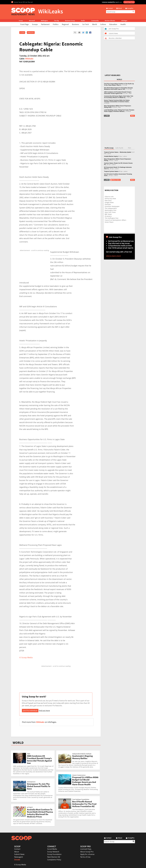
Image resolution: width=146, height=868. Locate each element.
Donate (17, 860)
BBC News (108, 214)
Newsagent (19, 857)
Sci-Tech (86, 24)
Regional (65, 24)
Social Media (52, 849)
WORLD (18, 743)
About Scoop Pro (87, 852)
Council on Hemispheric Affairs (115, 220)
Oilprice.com (109, 197)
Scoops (35, 24)
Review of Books (110, 21)
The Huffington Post (112, 218)
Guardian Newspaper (112, 206)
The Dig (56, 21)
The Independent (111, 208)
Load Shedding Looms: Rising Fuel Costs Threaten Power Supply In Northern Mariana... (119, 111)
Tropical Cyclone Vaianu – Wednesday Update (118, 152)
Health (123, 24)
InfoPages (124, 21)
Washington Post (111, 210)
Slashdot (108, 204)
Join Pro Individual (30, 711)
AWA (130, 93)
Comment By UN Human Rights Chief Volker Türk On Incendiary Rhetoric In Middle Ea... (119, 97)
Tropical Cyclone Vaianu (111, 171)
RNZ (120, 107)
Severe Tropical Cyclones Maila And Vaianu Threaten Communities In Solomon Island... (117, 101)
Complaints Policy (54, 860)
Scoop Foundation (54, 854)
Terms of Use (85, 857)
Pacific (83, 21)
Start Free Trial (129, 2)
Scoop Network (53, 852)
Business (76, 24)
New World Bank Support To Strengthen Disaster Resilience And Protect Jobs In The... (118, 89)
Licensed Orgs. (86, 849)
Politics (56, 24)
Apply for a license (87, 854)
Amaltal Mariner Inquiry (111, 156)
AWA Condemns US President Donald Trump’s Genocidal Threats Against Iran (118, 93)
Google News (109, 202)
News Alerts (115, 180)
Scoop (21, 21)
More (133, 116)
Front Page (25, 24)
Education (113, 24)
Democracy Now (110, 199)
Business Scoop (70, 21)
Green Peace (109, 222)
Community (95, 21)
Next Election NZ (54, 857)
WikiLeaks (31, 32)
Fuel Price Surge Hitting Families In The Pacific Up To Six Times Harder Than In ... (119, 84)
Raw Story (108, 200)
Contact (17, 849)
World (95, 24)
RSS (107, 116)
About (17, 852)
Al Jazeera (108, 216)
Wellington (44, 21)
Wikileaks (29, 59)
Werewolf (32, 21)
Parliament (45, 24)
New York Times (110, 212)
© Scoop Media (20, 865)
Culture (103, 24)
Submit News (19, 854)
